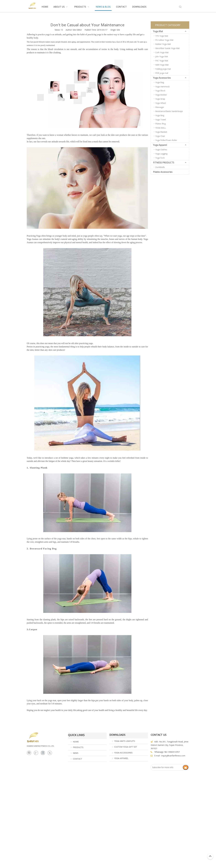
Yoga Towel (161, 120)
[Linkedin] (43, 753)
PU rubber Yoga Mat (164, 40)
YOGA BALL (161, 128)
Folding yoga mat (163, 69)
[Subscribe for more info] (168, 767)
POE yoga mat (162, 73)
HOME (76, 742)
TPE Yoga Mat (162, 36)
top (210, 856)
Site (118, 30)
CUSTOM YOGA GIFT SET (126, 747)
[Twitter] (50, 753)
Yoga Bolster (161, 95)
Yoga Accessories (162, 78)
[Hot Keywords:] (180, 7)
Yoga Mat (158, 31)
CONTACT (77, 759)
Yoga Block (160, 91)
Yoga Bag (160, 82)
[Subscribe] (186, 767)
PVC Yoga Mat (162, 61)
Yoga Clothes (161, 150)
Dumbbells (160, 167)
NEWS (76, 753)
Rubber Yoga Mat (163, 44)
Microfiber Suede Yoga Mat (167, 48)
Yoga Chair (160, 136)
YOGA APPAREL (121, 758)
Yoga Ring (160, 115)
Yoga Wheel (161, 103)
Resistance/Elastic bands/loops (169, 111)
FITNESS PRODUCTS (164, 163)
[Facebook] (29, 753)
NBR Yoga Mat (162, 65)
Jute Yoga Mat (162, 56)
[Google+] (36, 753)
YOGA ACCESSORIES (123, 753)
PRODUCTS (78, 747)
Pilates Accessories (163, 172)
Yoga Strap (160, 99)
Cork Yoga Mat (162, 52)
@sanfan (171, 756)
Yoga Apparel (160, 145)
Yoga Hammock (162, 86)
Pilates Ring (160, 124)
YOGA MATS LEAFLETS (125, 741)
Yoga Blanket (161, 132)
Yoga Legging (161, 154)
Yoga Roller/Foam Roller (166, 140)
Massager (160, 107)
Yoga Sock (160, 158)
